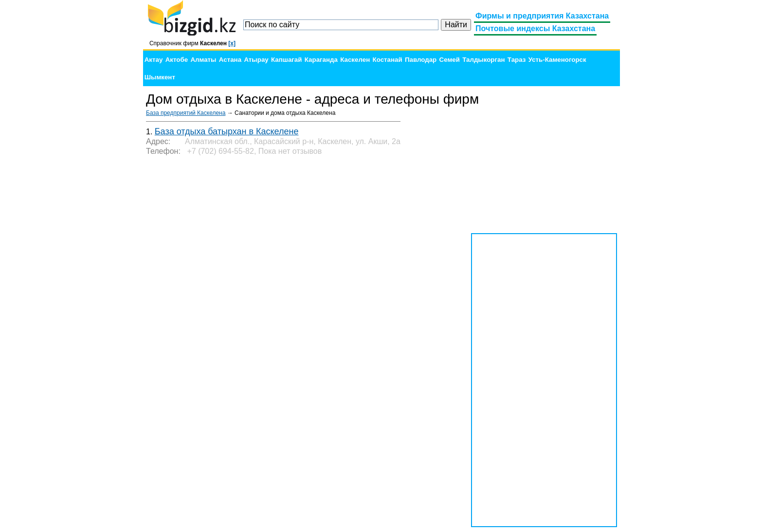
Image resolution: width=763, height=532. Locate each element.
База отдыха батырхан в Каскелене (227, 131)
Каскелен (355, 60)
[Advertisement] (544, 170)
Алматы (203, 60)
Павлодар (421, 60)
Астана (230, 60)
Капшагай (286, 60)
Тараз (517, 60)
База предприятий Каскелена (186, 113)
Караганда (321, 60)
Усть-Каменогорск (557, 60)
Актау (154, 60)
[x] (232, 43)
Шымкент (160, 77)
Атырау (256, 60)
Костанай (388, 60)
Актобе (177, 60)
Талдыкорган (483, 60)
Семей (450, 60)
